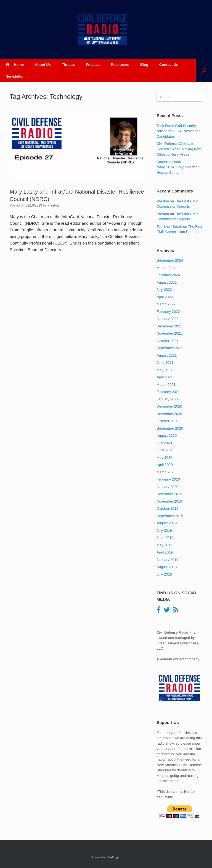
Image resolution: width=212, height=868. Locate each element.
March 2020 (166, 472)
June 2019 (165, 538)
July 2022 (164, 290)
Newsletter (15, 76)
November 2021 (169, 333)
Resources (120, 65)
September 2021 (170, 348)
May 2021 (164, 370)
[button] (204, 70)
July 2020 (164, 443)
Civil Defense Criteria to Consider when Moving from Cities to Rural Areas (179, 149)
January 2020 (167, 487)
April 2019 (165, 552)
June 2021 (165, 363)
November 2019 (169, 501)
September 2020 (170, 428)
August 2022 (167, 282)
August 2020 (167, 436)
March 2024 (166, 268)
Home (15, 65)
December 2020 (169, 406)
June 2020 (165, 450)
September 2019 (170, 516)
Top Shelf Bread (169, 227)
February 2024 (168, 275)
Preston (53, 205)
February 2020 (168, 479)
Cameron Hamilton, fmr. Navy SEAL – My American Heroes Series (178, 167)
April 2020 (165, 465)
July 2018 (164, 574)
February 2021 (168, 392)
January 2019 (167, 560)
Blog (144, 65)
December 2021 (169, 326)
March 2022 (166, 304)
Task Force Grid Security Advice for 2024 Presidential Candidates (179, 131)
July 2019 (164, 531)
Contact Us (169, 65)
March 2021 (166, 385)
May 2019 (164, 545)
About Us (43, 65)
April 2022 (165, 297)
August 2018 (167, 567)
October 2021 (167, 341)
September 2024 (170, 260)
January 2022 (167, 319)
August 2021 (167, 355)
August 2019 (167, 523)
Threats (68, 65)
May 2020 (164, 458)
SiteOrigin (114, 857)
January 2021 (167, 399)
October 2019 (167, 508)
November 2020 (169, 414)
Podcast (93, 65)
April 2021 (165, 377)
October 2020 (167, 421)
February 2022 (168, 312)
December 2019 (169, 494)
